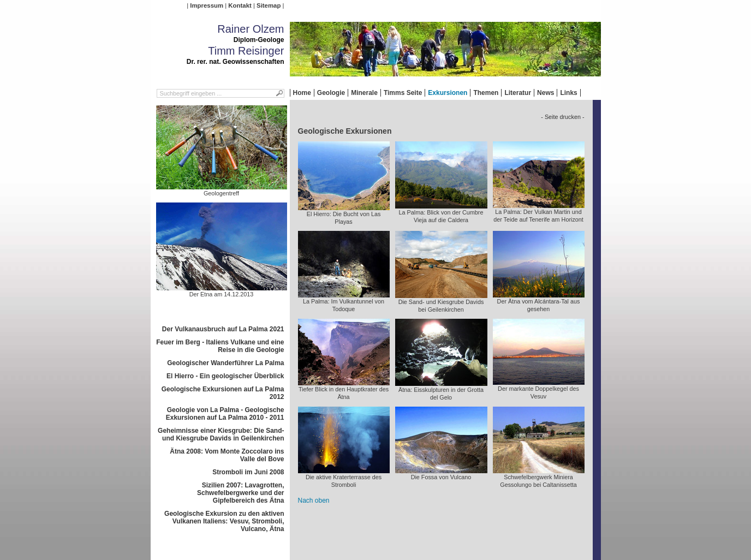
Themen (486, 93)
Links (568, 93)
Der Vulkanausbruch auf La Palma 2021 (223, 329)
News (546, 93)
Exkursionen (448, 93)
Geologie (331, 93)
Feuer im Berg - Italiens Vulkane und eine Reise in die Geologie (220, 346)
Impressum (207, 5)
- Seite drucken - (562, 117)
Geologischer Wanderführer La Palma (225, 363)
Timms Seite (403, 93)
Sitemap (269, 5)
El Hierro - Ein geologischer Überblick (225, 376)
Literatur (518, 93)
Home (302, 93)
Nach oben (314, 501)
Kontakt (240, 5)
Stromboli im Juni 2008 (248, 472)
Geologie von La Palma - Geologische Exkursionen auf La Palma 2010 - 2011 (225, 414)
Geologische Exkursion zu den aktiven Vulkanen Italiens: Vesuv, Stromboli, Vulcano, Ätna (224, 521)
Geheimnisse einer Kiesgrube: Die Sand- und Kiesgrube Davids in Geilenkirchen (221, 434)
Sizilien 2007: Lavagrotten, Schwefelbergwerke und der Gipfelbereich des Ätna (240, 493)
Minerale (364, 93)
